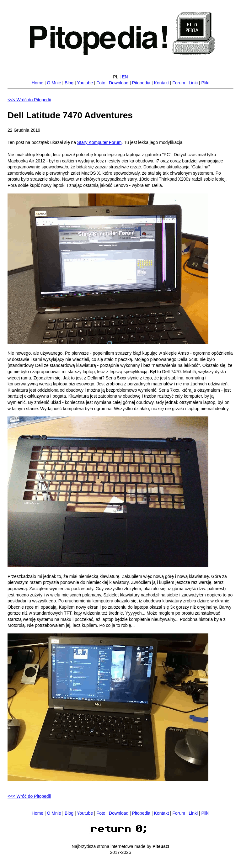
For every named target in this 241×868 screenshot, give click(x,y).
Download (119, 83)
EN (125, 77)
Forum (179, 83)
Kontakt (161, 83)
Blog (69, 83)
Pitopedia (141, 83)
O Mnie (54, 83)
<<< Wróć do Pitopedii (29, 100)
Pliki (206, 83)
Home (37, 83)
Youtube (85, 83)
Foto (101, 83)
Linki (193, 83)
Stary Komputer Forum (99, 142)
